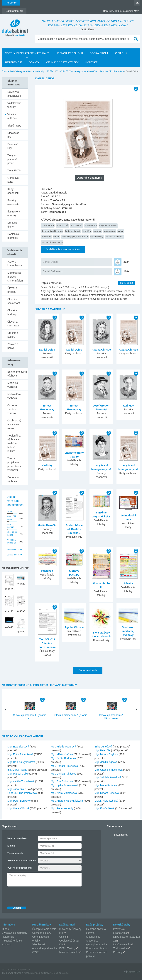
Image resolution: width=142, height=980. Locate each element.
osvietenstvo (110, 231)
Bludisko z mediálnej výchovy (128, 631)
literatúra (87, 231)
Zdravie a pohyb (13, 346)
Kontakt (91, 62)
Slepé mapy (14, 126)
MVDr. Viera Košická (106, 801)
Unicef (63, 937)
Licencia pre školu (69, 53)
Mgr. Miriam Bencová (107, 793)
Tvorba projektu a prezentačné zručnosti (15, 464)
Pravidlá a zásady (96, 948)
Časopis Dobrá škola (44, 929)
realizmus (46, 236)
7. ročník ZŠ (62, 71)
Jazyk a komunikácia (15, 264)
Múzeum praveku (69, 952)
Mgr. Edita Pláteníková (20, 754)
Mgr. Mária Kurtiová (106, 785)
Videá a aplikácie (12, 116)
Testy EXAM (14, 170)
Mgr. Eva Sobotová (62, 781)
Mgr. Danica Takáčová (64, 774)
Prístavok (47, 571)
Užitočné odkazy (42, 933)
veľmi (10, 511)
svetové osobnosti (114, 236)
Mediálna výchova (13, 385)
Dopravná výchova (13, 479)
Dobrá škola (99, 53)
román (56, 236)
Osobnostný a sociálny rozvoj (14, 424)
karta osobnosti (73, 231)
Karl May (128, 406)
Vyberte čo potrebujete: (20, 868)
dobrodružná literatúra (52, 231)
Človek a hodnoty (12, 312)
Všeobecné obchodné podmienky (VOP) (45, 948)
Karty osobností (13, 191)
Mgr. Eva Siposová (18, 747)
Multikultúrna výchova (15, 396)
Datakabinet (8, 71)
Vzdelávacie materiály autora (63, 249)
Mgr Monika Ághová (106, 762)
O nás (119, 53)
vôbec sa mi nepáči (12, 541)
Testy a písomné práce (12, 159)
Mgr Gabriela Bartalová (108, 777)
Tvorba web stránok (12, 973)
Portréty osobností (13, 202)
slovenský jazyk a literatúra (75, 236)
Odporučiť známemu (89, 178)
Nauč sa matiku (122, 944)
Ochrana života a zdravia (12, 409)
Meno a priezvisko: (17, 838)
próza (121, 231)
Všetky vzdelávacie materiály (27, 53)
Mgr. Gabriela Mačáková (109, 770)
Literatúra (104, 71)
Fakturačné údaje (12, 941)
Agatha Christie (101, 350)
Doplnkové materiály (13, 236)
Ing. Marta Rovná (17, 770)
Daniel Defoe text (53, 271)
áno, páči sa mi (12, 518)
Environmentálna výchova (17, 374)
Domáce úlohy (12, 225)
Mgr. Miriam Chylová (106, 754)
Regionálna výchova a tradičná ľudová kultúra (14, 443)
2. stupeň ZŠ (48, 225)
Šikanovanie (93, 937)
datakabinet (121, 835)
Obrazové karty (13, 180)
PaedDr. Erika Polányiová (22, 793)
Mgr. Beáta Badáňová (63, 758)
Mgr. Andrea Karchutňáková (67, 801)
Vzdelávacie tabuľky (14, 105)
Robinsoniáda (117, 71)
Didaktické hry (13, 135)
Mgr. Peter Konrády (62, 808)
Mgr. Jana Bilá (16, 789)
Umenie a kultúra (13, 335)
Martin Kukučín (47, 525)
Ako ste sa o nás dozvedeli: (22, 861)
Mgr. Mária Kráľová (62, 754)
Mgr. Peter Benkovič (19, 801)
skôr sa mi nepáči (12, 533)
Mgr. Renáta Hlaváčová (64, 766)
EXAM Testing (67, 948)
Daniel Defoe (50, 262)
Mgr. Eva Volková (104, 808)
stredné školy (97, 236)
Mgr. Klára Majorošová (64, 793)
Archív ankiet (13, 555)
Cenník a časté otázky (62, 62)
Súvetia (128, 583)
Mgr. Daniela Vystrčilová (21, 762)
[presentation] (35, 895)
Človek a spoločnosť (14, 301)
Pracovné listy (13, 146)
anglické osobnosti (108, 225)
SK (137, 3)
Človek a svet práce (13, 324)
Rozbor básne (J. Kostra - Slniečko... (74, 529)
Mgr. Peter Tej (102, 750)
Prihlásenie (11, 3)
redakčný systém (32, 973)
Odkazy (34, 62)
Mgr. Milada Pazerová (63, 747)
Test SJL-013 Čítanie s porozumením (47, 643)
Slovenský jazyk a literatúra (84, 71)
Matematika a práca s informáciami (16, 277)
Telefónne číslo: (16, 853)
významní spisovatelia (52, 242)
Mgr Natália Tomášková (21, 781)
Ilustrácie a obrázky (14, 213)
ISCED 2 (50, 71)
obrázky (97, 231)
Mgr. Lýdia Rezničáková (65, 785)
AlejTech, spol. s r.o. (59, 973)
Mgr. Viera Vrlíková (18, 808)
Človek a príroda (12, 290)
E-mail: (11, 846)
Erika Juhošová (103, 747)
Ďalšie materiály (88, 670)
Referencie (13, 62)
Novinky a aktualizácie (14, 94)
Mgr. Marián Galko (18, 774)
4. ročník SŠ (77, 225)
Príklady (118, 952)
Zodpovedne (120, 948)
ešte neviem (11, 526)
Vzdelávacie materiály (14, 933)
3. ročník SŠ (62, 225)
